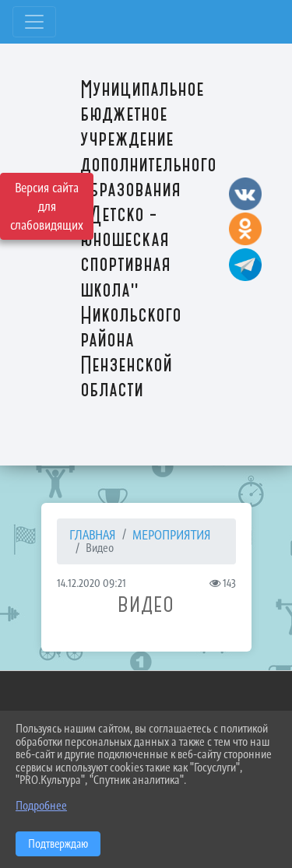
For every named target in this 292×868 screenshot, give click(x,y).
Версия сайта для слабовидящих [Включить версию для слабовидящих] (47, 206)
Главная (93, 535)
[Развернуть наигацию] (34, 22)
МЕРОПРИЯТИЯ (172, 535)
